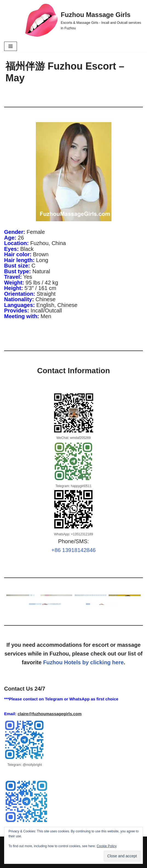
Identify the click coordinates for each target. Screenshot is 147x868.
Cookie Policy (107, 846)
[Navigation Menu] (11, 46)
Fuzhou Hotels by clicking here (83, 662)
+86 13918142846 (74, 550)
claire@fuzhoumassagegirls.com (50, 714)
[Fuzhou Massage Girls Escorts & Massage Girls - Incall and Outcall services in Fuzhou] (84, 20)
